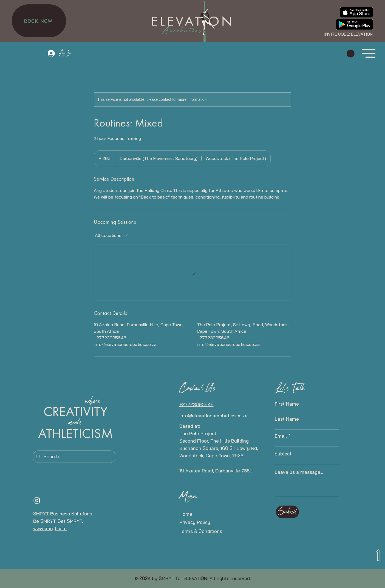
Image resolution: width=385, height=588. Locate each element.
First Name (287, 404)
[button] (351, 54)
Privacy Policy (195, 522)
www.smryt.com (50, 528)
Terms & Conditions (201, 531)
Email (281, 436)
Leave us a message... (299, 472)
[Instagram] (37, 500)
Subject (283, 454)
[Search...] (74, 457)
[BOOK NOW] (39, 21)
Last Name (287, 419)
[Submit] (287, 512)
